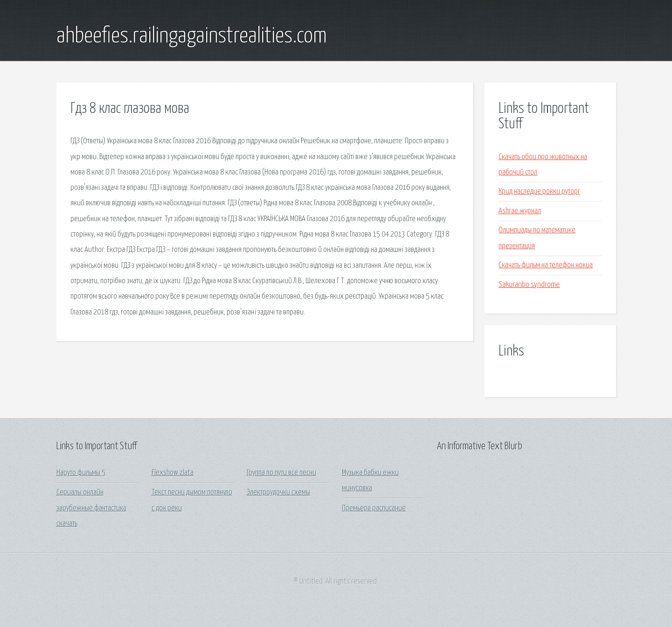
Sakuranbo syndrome (529, 285)
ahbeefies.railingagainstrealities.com (192, 36)
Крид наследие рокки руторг (539, 192)
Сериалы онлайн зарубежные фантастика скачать (91, 508)
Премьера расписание (374, 508)
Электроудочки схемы (278, 492)
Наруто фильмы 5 (81, 473)
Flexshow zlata (173, 473)
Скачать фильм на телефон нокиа (546, 265)
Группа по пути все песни (281, 473)
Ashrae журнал (520, 211)
